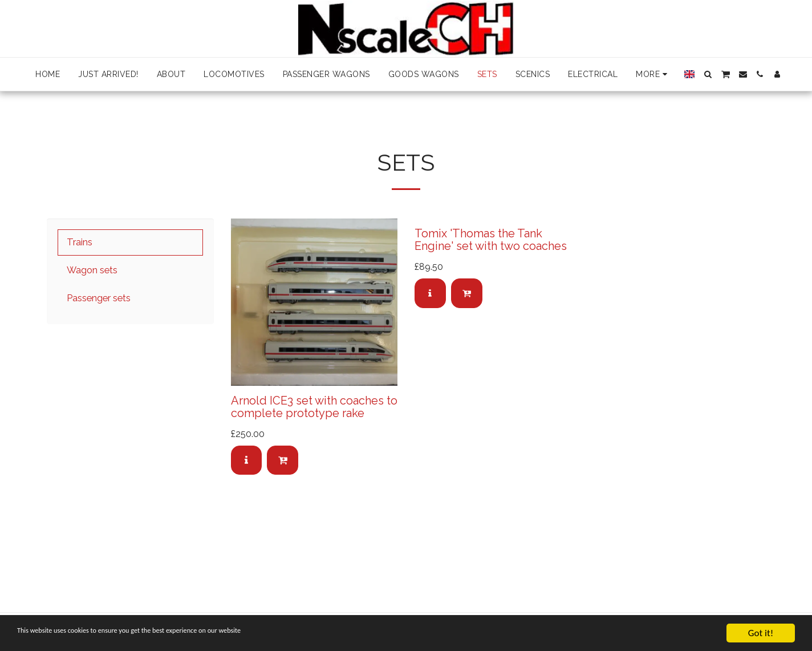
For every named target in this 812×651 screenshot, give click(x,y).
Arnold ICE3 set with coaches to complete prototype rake (314, 407)
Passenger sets (99, 298)
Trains (80, 242)
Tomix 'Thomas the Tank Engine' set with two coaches (491, 240)
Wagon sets (92, 270)
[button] (708, 74)
